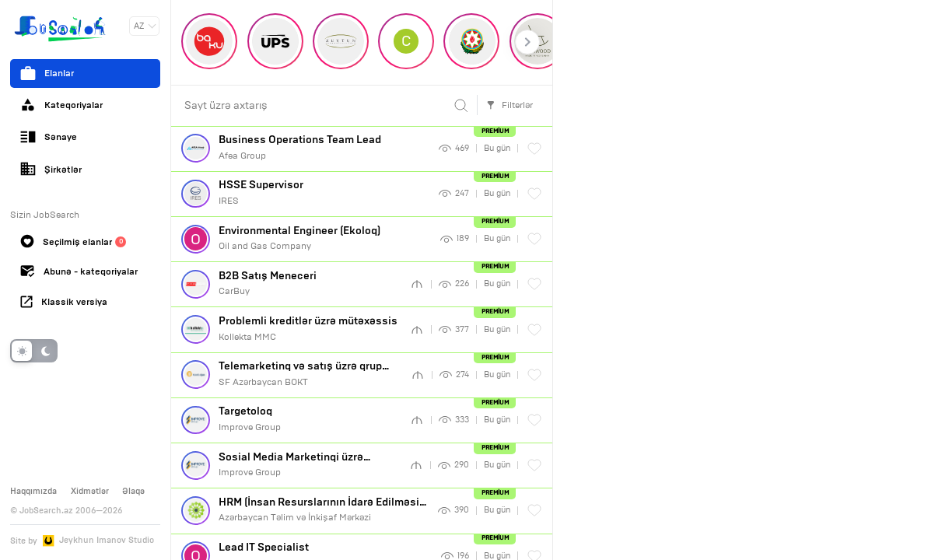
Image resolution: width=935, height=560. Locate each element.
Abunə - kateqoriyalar (79, 271)
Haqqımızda (33, 491)
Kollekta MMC (309, 328)
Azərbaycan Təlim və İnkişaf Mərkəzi (323, 509)
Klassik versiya (64, 302)
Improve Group (309, 418)
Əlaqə (133, 491)
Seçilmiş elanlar (73, 241)
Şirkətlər (51, 169)
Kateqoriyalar (61, 105)
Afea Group (324, 147)
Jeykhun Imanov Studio (107, 540)
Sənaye (49, 137)
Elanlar (47, 73)
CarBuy (309, 283)
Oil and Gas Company (324, 238)
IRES (324, 192)
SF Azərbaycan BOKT (310, 373)
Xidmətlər (90, 491)
